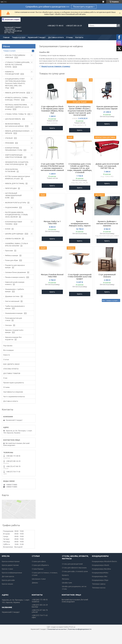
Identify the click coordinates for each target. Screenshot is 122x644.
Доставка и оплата (56, 37)
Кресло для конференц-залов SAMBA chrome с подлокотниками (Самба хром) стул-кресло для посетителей (80, 111)
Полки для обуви (12, 260)
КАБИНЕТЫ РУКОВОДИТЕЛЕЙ (12, 73)
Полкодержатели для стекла (14, 319)
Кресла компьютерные (11, 561)
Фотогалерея (8, 350)
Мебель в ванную (12, 255)
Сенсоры (8, 325)
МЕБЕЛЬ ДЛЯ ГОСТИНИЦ (15, 183)
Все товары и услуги (110, 300)
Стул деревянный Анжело (107, 276)
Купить (52, 128)
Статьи (6, 359)
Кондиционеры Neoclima (101, 569)
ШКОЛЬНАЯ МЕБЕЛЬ (13, 119)
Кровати (65, 575)
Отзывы (69, 37)
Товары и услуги (19, 37)
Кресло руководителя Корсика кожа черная (107, 108)
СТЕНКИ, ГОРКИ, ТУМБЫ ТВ (16, 114)
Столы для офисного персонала (74, 568)
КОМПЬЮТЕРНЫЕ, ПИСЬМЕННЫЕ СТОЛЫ (14, 149)
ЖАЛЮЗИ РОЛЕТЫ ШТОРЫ (16, 203)
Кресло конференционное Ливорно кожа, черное (80, 223)
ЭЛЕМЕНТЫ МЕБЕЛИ (13, 239)
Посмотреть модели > (84, 7)
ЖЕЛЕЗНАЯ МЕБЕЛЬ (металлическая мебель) (14, 125)
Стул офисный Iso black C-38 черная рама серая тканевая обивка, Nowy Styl (52, 110)
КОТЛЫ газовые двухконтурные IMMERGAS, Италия (18, 177)
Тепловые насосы (99, 588)
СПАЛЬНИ (9, 138)
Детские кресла (8, 576)
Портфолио (8, 346)
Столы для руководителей (72, 564)
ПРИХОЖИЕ (9, 143)
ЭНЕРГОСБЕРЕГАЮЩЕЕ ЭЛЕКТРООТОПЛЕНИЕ (14, 156)
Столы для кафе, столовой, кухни (75, 571)
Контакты (79, 37)
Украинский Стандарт (37, 37)
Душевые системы (12, 296)
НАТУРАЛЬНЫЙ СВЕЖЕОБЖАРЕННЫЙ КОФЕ (13, 195)
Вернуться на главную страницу (56, 66)
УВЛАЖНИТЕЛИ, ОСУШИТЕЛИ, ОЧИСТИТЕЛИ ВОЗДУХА (17, 163)
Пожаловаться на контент (57, 629)
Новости (7, 355)
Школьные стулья (39, 579)
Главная (6, 37)
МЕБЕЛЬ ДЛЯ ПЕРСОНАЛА (15, 93)
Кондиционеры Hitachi (101, 565)
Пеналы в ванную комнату (15, 277)
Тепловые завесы (99, 584)
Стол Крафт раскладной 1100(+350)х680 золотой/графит (80, 277)
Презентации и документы (14, 383)
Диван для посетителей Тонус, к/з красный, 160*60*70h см (107, 166)
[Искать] (118, 26)
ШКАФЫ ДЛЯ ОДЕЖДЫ (14, 234)
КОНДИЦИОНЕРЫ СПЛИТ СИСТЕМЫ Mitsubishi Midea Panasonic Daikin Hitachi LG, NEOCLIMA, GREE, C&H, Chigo (15, 83)
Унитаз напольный (12, 301)
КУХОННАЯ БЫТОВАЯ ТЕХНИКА (14, 223)
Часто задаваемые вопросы (14, 396)
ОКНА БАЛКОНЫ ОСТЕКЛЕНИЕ (12, 170)
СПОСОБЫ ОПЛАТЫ (11, 369)
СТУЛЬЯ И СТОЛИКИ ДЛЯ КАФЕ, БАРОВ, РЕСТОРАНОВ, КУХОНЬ (17, 65)
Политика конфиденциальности (80, 629)
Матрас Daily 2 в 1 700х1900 (52, 222)
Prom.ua (72, 627)
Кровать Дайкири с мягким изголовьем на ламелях (107, 223)
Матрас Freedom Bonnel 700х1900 (52, 276)
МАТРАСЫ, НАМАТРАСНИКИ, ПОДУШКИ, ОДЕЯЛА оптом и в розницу (17, 107)
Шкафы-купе (67, 583)
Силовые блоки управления (15, 272)
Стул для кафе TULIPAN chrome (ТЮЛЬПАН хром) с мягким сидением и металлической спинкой (52, 167)
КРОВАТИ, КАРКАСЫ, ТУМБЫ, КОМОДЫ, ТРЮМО (16, 99)
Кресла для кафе (8, 580)
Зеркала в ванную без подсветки (13, 338)
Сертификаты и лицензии (13, 392)
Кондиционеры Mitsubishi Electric (105, 561)
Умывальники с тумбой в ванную (15, 290)
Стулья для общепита (40, 565)
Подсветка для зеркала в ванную (15, 266)
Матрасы (66, 579)
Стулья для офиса (39, 561)
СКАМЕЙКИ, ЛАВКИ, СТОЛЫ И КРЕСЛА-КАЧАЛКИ (16, 245)
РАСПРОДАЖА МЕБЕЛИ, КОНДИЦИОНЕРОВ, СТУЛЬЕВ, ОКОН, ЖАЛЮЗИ (16, 215)
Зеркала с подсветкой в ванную (14, 331)
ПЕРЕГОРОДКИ (11, 188)
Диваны (35, 583)
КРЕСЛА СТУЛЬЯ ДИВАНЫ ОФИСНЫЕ (15, 56)
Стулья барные (38, 569)
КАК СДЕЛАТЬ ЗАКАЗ (11, 364)
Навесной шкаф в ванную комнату (15, 283)
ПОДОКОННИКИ (11, 207)
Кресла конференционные (12, 573)
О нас (5, 378)
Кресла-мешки (7, 584)
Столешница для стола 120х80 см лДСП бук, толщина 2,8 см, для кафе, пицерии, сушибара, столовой (80, 168)
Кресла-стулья (7, 569)
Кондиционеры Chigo (100, 580)
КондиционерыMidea (100, 573)
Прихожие (9, 251)
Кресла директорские (10, 565)
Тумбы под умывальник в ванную (15, 307)
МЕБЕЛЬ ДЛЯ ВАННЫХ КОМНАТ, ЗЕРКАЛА (17, 132)
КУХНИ (8, 229)
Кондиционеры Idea (100, 576)
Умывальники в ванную (14, 313)
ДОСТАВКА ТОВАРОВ (12, 373)
